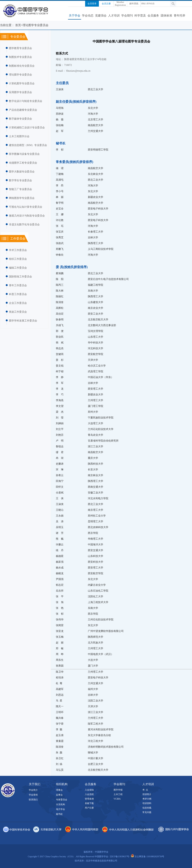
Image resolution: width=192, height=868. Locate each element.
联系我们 (33, 800)
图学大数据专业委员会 (22, 172)
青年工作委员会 (18, 285)
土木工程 (118, 794)
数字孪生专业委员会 (20, 180)
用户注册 (89, 808)
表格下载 (89, 803)
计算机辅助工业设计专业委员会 (27, 127)
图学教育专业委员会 (20, 48)
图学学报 (118, 790)
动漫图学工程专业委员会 (23, 163)
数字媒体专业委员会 (20, 119)
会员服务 (153, 16)
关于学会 (75, 16)
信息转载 (147, 808)
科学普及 (140, 16)
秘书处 (59, 814)
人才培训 (114, 16)
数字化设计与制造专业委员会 (26, 101)
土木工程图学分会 (19, 136)
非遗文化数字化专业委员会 (24, 224)
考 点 (145, 790)
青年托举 (180, 16)
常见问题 (147, 812)
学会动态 (88, 16)
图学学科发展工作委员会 (23, 321)
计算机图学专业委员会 (22, 83)
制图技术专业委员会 (20, 57)
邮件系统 (134, 4)
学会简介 (33, 790)
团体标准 (166, 16)
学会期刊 (127, 16)
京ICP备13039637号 (120, 857)
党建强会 (101, 16)
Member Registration (120, 4)
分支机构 (60, 804)
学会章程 (33, 795)
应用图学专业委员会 (20, 92)
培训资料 (147, 803)
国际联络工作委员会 (20, 277)
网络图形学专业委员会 (22, 198)
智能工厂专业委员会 (20, 189)
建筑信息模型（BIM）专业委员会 (28, 145)
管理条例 (89, 799)
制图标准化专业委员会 (22, 66)
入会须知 (89, 790)
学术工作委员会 (18, 250)
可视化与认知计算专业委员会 (26, 207)
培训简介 (147, 794)
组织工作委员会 (18, 259)
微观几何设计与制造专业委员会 (27, 216)
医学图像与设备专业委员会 (24, 154)
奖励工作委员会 (18, 312)
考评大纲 (147, 799)
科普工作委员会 (18, 294)
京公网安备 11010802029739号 (149, 857)
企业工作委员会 (18, 303)
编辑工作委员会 (18, 268)
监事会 (59, 795)
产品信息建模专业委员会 (23, 110)
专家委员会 (62, 800)
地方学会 (60, 809)
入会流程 (89, 794)
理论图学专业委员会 (20, 75)
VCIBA (117, 799)
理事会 (59, 790)
